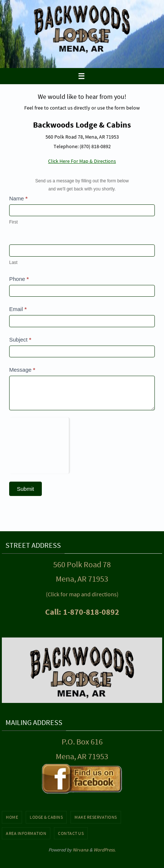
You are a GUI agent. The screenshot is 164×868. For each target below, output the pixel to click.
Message (22, 370)
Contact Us (71, 833)
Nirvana (81, 850)
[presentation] (39, 444)
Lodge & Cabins (46, 817)
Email (18, 309)
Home (12, 817)
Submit (25, 489)
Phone (19, 279)
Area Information (26, 833)
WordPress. (105, 850)
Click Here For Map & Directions (82, 161)
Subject (20, 340)
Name (18, 198)
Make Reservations (96, 817)
